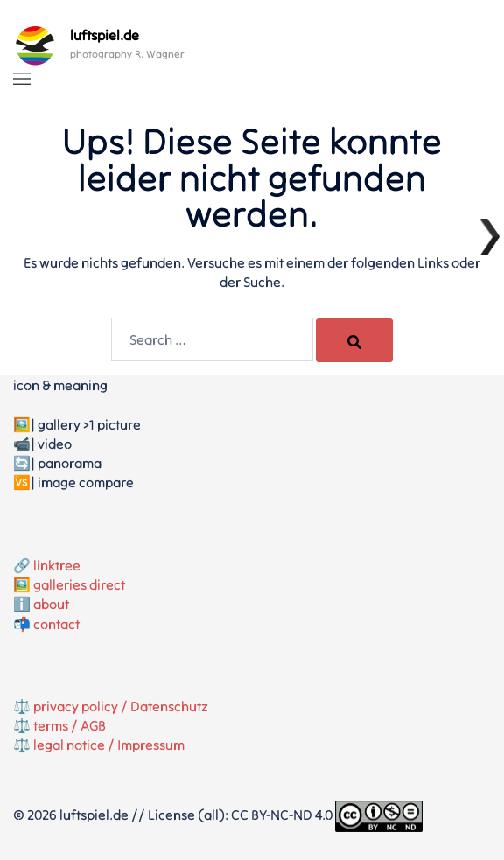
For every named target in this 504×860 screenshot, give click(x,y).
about (51, 604)
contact (56, 624)
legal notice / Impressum (109, 745)
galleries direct (79, 584)
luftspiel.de (105, 35)
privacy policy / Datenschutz (121, 706)
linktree (57, 565)
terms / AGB (70, 725)
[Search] (354, 340)
